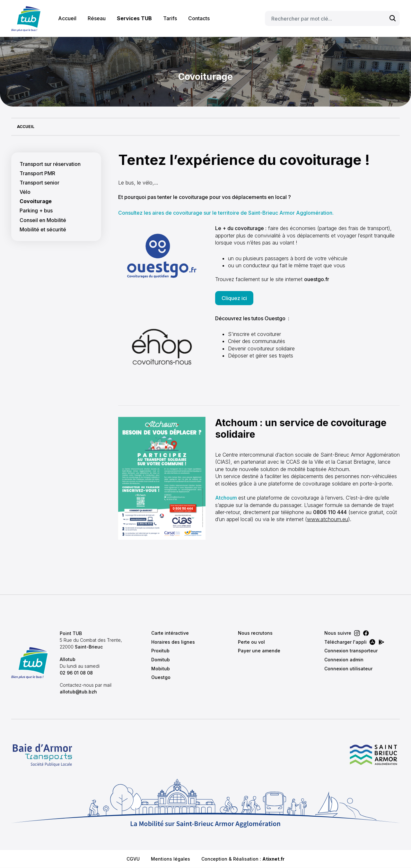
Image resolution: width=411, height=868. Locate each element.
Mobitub (161, 669)
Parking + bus (36, 211)
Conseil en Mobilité (43, 220)
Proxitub (160, 651)
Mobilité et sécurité (43, 230)
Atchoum (226, 498)
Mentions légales (171, 859)
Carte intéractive (170, 633)
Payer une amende (259, 651)
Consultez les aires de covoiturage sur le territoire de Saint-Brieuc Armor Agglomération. (226, 213)
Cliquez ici (234, 298)
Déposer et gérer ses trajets (261, 356)
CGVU (133, 859)
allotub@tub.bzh (78, 692)
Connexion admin (344, 660)
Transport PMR (37, 173)
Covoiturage (36, 201)
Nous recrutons (255, 633)
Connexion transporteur (351, 651)
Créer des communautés (257, 341)
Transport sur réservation (50, 164)
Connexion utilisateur (348, 669)
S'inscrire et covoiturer (254, 334)
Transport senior (39, 183)
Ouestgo (161, 677)
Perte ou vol (251, 642)
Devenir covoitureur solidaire (261, 348)
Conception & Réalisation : (243, 859)
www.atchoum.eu (328, 519)
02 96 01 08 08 (76, 673)
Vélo (25, 192)
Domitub (161, 660)
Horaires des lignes (173, 642)
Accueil (67, 18)
